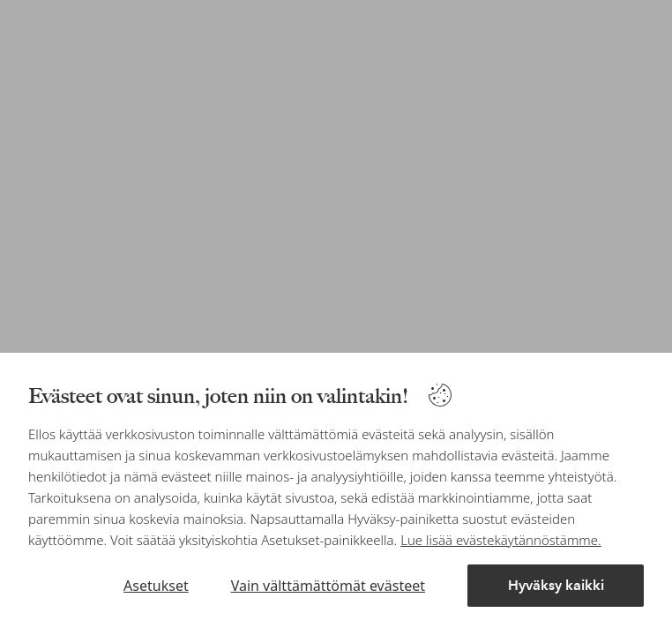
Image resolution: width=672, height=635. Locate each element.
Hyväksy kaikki (556, 585)
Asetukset (156, 586)
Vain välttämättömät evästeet (328, 586)
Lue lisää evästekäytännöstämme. (500, 540)
